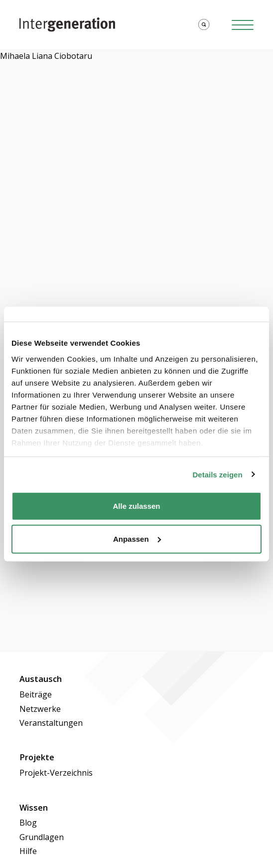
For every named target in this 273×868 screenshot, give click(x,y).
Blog (28, 823)
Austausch (41, 679)
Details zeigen (218, 474)
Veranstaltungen (51, 723)
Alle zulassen (136, 506)
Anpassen (137, 539)
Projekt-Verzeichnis (56, 773)
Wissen (34, 808)
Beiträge (36, 694)
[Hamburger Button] (243, 25)
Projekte (37, 757)
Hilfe (28, 851)
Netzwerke (40, 709)
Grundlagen (42, 837)
